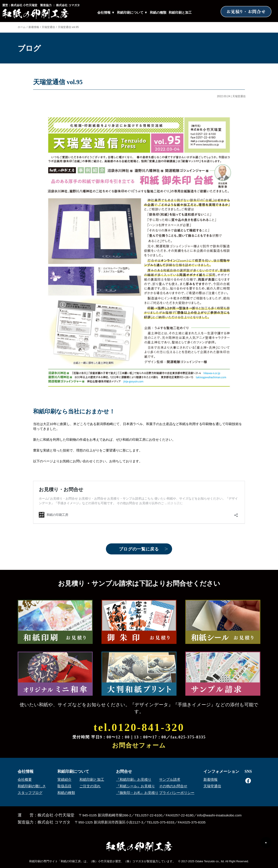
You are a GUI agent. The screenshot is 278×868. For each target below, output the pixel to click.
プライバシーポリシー (177, 793)
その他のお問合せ (173, 786)
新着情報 (34, 27)
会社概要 (25, 780)
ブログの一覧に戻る (139, 549)
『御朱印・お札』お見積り (137, 793)
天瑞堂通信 (48, 27)
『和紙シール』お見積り (135, 786)
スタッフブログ (30, 793)
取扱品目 (64, 786)
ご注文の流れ (90, 786)
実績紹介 (64, 780)
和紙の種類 (158, 13)
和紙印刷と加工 (180, 13)
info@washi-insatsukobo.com (219, 815)
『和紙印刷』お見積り (134, 780)
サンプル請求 (170, 780)
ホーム (22, 27)
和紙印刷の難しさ (32, 786)
